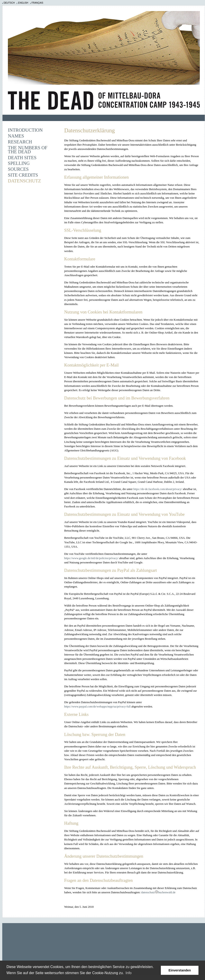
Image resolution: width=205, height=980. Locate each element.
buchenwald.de (167, 892)
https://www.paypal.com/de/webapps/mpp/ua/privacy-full (97, 707)
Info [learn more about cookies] (129, 973)
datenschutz (148, 892)
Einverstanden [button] (180, 970)
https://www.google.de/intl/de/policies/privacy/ (91, 558)
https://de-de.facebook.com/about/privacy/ (158, 489)
